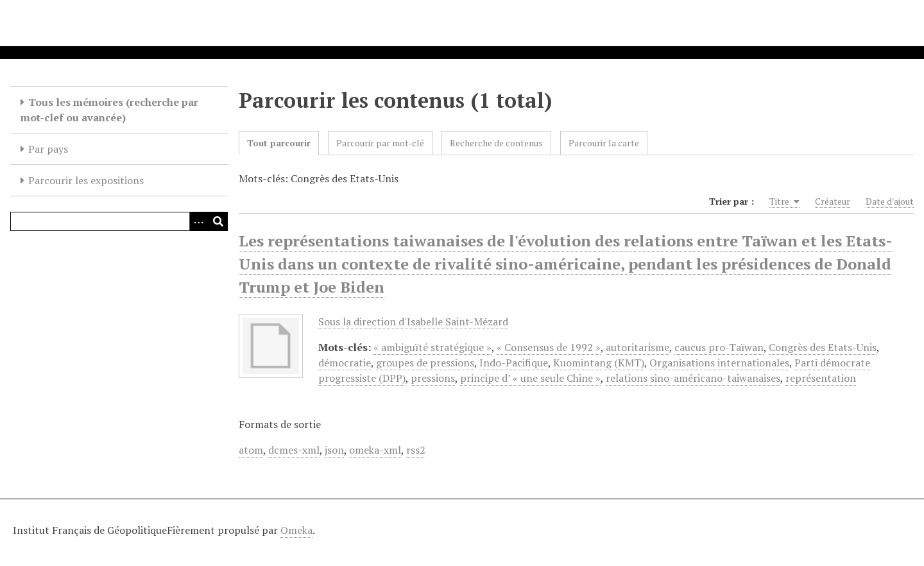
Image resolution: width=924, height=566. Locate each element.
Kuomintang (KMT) (599, 363)
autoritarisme (637, 347)
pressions (433, 378)
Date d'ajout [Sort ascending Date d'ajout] (890, 201)
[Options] (199, 221)
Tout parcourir (279, 143)
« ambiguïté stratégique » (432, 347)
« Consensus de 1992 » (549, 347)
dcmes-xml (294, 450)
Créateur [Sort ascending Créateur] (833, 201)
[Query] (119, 221)
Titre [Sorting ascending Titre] (784, 202)
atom (251, 450)
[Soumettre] (218, 221)
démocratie (345, 363)
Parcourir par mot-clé (380, 143)
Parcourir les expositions (86, 180)
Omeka (296, 530)
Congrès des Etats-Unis (823, 347)
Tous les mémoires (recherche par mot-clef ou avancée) (109, 110)
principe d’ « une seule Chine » (530, 378)
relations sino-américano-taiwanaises (693, 378)
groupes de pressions (425, 363)
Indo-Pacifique (514, 363)
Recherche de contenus (496, 143)
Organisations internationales (719, 363)
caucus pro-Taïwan (719, 347)
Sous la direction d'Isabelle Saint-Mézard (413, 322)
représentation (821, 378)
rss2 (416, 450)
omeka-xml (375, 450)
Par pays (48, 149)
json (334, 450)
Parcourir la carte (604, 143)
